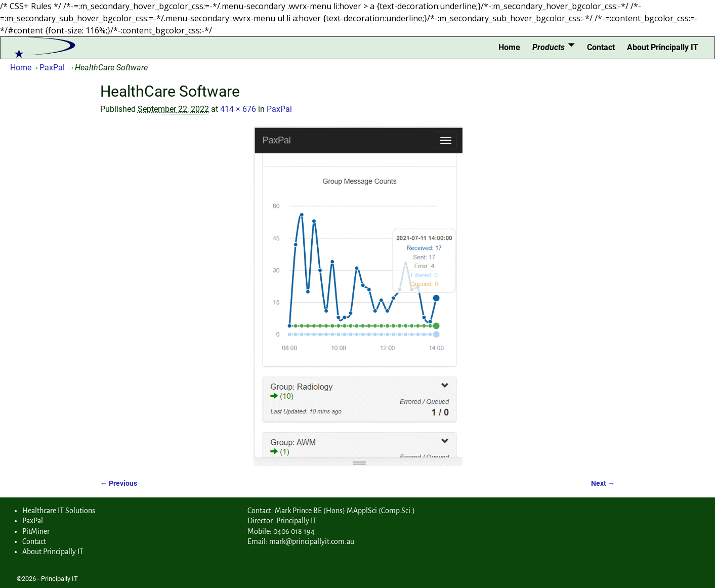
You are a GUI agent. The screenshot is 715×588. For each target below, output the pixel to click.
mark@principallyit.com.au (312, 541)
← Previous (119, 484)
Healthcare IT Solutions (59, 511)
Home (509, 47)
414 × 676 (238, 109)
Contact (601, 47)
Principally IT (59, 579)
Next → (603, 484)
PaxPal (52, 68)
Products (549, 47)
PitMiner (36, 531)
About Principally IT (663, 47)
